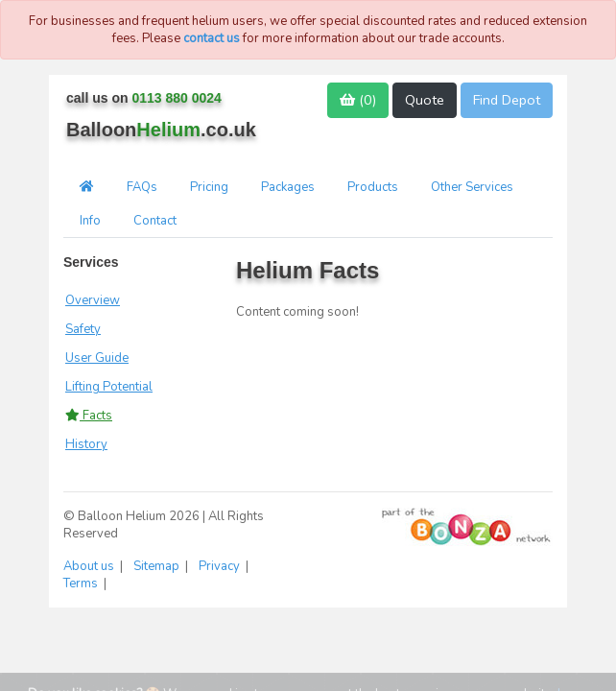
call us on (144, 98)
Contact (155, 221)
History (86, 444)
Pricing (209, 187)
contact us (212, 38)
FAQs (142, 187)
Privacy (221, 566)
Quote (425, 100)
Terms (82, 584)
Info (90, 221)
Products (373, 187)
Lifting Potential (109, 387)
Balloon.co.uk (161, 130)
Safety (83, 329)
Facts (89, 416)
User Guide (97, 358)
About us (90, 566)
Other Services (472, 187)
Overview (93, 300)
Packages (288, 187)
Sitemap (158, 566)
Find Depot (507, 100)
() (358, 100)
